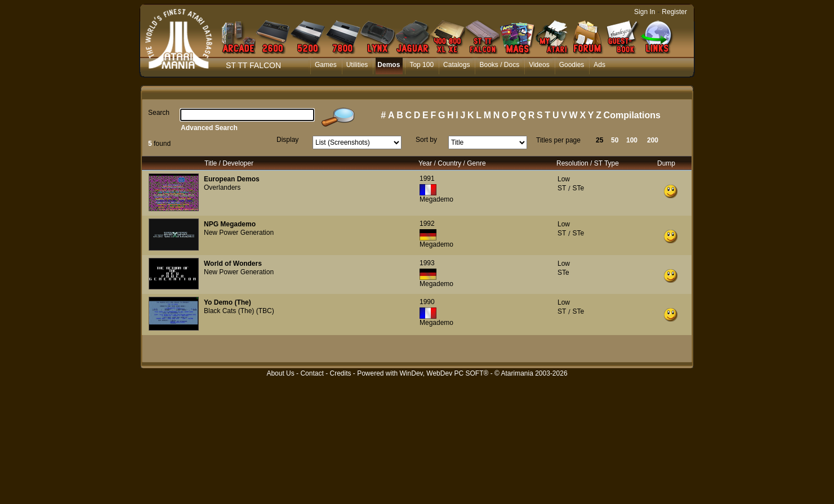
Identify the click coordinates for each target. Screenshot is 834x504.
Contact (312, 373)
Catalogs (456, 65)
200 (653, 140)
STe (578, 188)
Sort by (426, 140)
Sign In (645, 12)
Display (287, 140)
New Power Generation (239, 233)
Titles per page (558, 140)
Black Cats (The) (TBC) (239, 311)
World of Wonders (233, 264)
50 (615, 140)
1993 (427, 263)
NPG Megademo (230, 224)
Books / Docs (499, 65)
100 (632, 140)
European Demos (232, 179)
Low (564, 179)
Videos (539, 65)
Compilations (632, 115)
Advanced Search (209, 128)
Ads (599, 65)
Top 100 (422, 65)
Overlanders (222, 188)
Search (159, 113)
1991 (427, 179)
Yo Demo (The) (228, 302)
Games (326, 65)
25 (599, 140)
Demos (389, 65)
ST (562, 188)
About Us (280, 373)
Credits (340, 373)
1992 (427, 224)
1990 (427, 302)
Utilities (357, 65)
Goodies (572, 65)
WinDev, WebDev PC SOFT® (444, 373)
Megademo (436, 199)
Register (674, 12)
